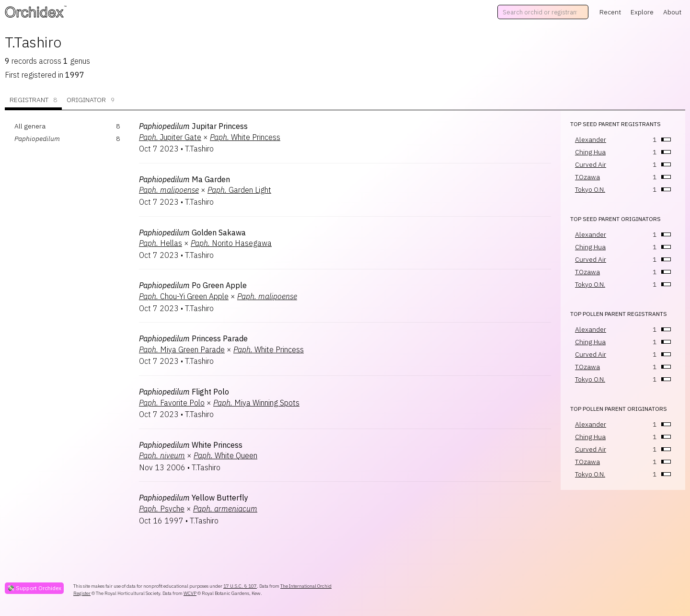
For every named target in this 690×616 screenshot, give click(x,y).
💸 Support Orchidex (34, 588)
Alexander (591, 139)
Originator (91, 100)
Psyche (162, 509)
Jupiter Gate (170, 137)
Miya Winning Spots (256, 403)
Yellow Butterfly (194, 498)
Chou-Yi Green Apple (184, 296)
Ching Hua (590, 152)
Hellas (161, 243)
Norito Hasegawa (231, 243)
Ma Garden (184, 179)
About (672, 12)
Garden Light (239, 190)
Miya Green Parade (182, 349)
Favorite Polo (172, 403)
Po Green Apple (193, 285)
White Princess (245, 137)
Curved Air (591, 164)
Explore (642, 12)
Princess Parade (193, 338)
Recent (610, 12)
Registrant (33, 100)
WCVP (190, 593)
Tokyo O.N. (590, 189)
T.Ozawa (587, 177)
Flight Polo (184, 392)
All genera (30, 126)
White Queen (225, 455)
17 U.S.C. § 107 (240, 586)
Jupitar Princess (193, 126)
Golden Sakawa (192, 232)
